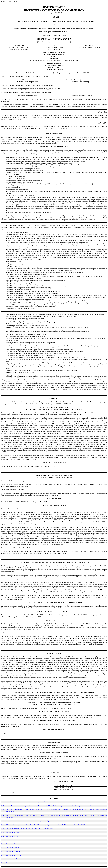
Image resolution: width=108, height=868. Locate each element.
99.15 (3, 859)
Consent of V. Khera (13, 859)
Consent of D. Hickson (13, 855)
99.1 (2, 802)
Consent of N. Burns (13, 832)
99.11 (3, 844)
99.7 (2, 829)
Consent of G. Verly (13, 844)
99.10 (3, 840)
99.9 (2, 836)
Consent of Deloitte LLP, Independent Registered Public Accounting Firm (30, 829)
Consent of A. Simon (13, 848)
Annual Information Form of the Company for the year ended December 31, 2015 (32, 802)
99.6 (2, 825)
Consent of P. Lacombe (14, 851)
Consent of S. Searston (13, 863)
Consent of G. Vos (12, 840)
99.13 (3, 851)
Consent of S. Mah (12, 836)
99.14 (3, 855)
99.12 (3, 848)
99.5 (2, 821)
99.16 (3, 863)
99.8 (2, 832)
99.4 (2, 815)
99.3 (2, 810)
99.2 (2, 806)
